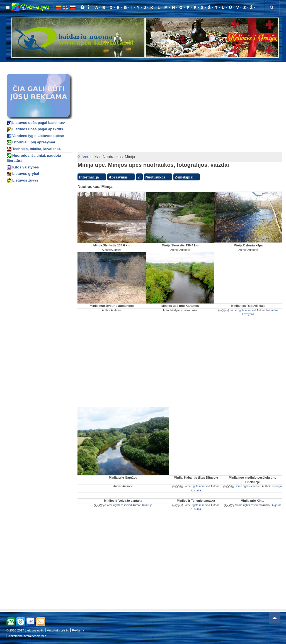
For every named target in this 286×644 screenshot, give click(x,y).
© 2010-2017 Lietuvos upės (25, 630)
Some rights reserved (237, 310)
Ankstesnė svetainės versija (27, 636)
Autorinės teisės (58, 630)
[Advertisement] (144, 65)
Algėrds (277, 505)
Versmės (90, 157)
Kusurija (196, 490)
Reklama (78, 630)
